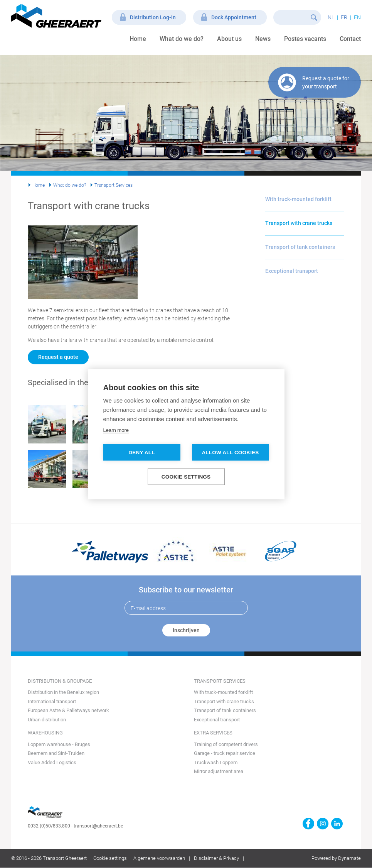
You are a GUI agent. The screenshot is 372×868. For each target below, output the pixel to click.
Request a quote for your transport (326, 82)
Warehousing (45, 733)
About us (229, 39)
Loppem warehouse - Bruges (59, 744)
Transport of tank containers (300, 247)
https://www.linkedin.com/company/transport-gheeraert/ (337, 824)
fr (344, 17)
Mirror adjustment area (219, 771)
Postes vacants (305, 39)
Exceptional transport (292, 271)
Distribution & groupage (60, 681)
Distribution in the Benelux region (63, 692)
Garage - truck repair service (225, 753)
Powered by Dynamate (336, 858)
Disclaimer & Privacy (216, 858)
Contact (350, 39)
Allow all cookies (230, 452)
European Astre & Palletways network (68, 710)
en (357, 17)
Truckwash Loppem (216, 762)
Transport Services (114, 185)
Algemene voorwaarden (159, 858)
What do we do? (182, 39)
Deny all (141, 452)
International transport (52, 701)
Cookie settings (110, 858)
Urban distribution (47, 720)
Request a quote (58, 357)
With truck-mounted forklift (298, 199)
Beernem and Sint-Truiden (56, 753)
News (263, 39)
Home (138, 39)
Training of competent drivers (226, 744)
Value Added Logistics (52, 762)
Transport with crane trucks (299, 223)
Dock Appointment (234, 17)
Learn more (116, 430)
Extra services (213, 733)
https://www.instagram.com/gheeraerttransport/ (323, 824)
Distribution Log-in (153, 17)
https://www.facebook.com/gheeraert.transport (308, 824)
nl (331, 17)
